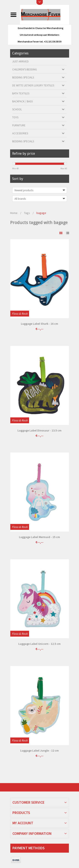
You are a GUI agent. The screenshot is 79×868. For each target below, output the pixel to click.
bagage (41, 213)
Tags (27, 213)
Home (14, 213)
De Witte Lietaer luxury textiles (33, 85)
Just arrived (20, 61)
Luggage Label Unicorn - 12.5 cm (39, 644)
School (17, 109)
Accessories (20, 133)
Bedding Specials (23, 77)
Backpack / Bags (22, 101)
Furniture (19, 125)
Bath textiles (21, 93)
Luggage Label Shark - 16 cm (39, 324)
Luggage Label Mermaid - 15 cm (39, 537)
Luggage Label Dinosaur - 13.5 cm (39, 430)
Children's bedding (25, 69)
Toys (15, 117)
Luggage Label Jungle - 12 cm (39, 751)
